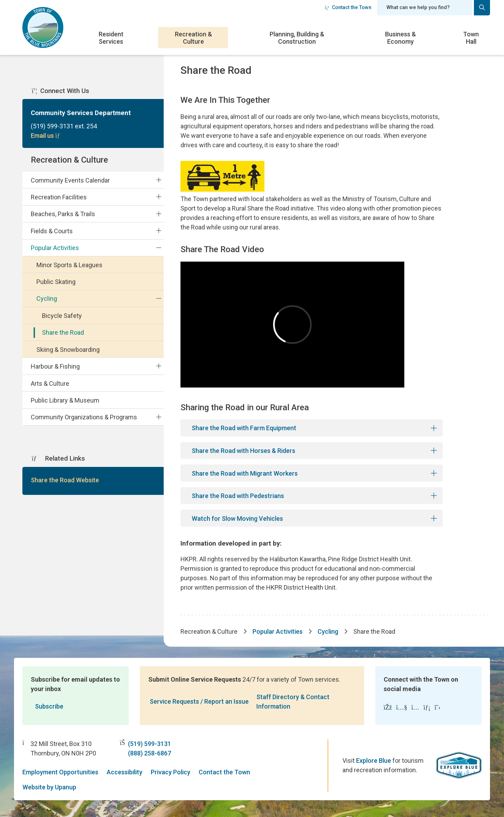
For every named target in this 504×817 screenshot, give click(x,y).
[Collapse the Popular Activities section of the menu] (158, 248)
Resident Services (111, 38)
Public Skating (56, 282)
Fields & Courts (52, 231)
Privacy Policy (171, 772)
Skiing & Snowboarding (68, 350)
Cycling (47, 299)
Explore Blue (374, 761)
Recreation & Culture (193, 38)
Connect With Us (61, 91)
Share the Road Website (65, 480)
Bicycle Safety (62, 316)
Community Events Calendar (70, 180)
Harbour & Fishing (55, 366)
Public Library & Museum (65, 400)
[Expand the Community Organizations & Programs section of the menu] (158, 417)
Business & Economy (400, 38)
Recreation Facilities (59, 197)
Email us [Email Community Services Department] (46, 136)
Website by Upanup (49, 787)
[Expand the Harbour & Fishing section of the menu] (158, 366)
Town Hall (471, 38)
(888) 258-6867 (150, 753)
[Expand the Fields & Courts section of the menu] (158, 231)
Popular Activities (55, 248)
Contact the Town (348, 7)
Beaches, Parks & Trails (63, 214)
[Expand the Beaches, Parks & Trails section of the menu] (158, 214)
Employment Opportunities (60, 772)
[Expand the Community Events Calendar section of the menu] (158, 180)
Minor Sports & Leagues (69, 265)
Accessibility (125, 772)
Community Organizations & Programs (84, 417)
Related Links (58, 459)
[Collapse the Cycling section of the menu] (158, 298)
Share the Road (63, 332)
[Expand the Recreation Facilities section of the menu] (158, 197)
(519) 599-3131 (150, 744)
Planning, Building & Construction (297, 38)
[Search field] (425, 8)
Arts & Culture (50, 383)
